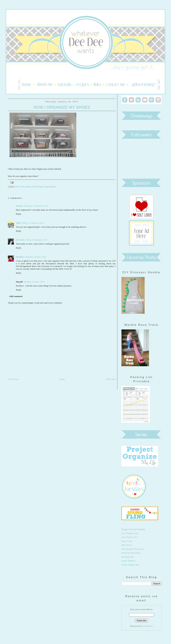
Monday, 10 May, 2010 (36, 257)
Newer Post (13, 379)
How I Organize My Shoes (62, 107)
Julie (18, 223)
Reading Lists (128, 557)
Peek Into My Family (131, 553)
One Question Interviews (133, 549)
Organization (50, 187)
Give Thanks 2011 (130, 537)
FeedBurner (148, 626)
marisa (19, 206)
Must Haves (127, 545)
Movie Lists (127, 541)
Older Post (111, 379)
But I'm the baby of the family (29, 187)
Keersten (20, 240)
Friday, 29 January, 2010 (33, 223)
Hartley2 (20, 257)
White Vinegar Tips (130, 565)
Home (62, 379)
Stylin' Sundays (128, 561)
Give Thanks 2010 (130, 533)
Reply (19, 214)
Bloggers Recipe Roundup (133, 529)
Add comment (16, 296)
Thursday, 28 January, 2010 (36, 206)
